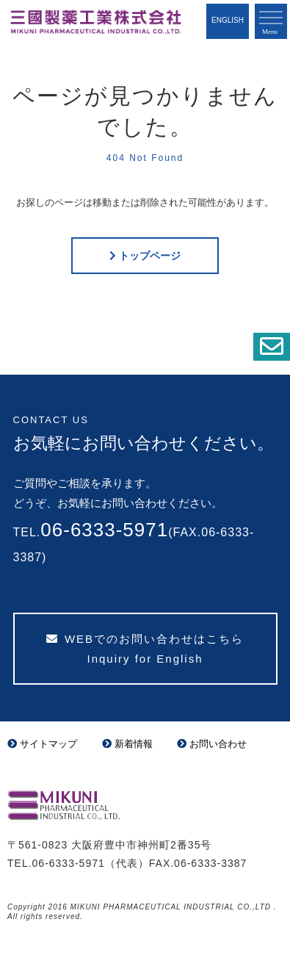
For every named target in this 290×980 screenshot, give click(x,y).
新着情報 (127, 744)
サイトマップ (42, 744)
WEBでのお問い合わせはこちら (145, 649)
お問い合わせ (212, 744)
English (228, 20)
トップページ (150, 256)
